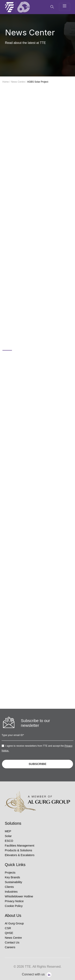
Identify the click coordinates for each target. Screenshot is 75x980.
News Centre (13, 938)
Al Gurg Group (14, 923)
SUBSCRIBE (37, 764)
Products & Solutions (18, 850)
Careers (10, 947)
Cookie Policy (14, 906)
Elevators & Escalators (20, 855)
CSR (8, 928)
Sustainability (13, 882)
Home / (6, 82)
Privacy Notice (14, 901)
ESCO (9, 841)
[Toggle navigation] (65, 7)
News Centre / (19, 82)
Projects (10, 873)
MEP (8, 831)
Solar (8, 836)
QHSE (9, 933)
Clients (9, 887)
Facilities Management (19, 846)
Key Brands (12, 877)
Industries (11, 892)
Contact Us (12, 942)
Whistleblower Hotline (19, 896)
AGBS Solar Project (38, 82)
